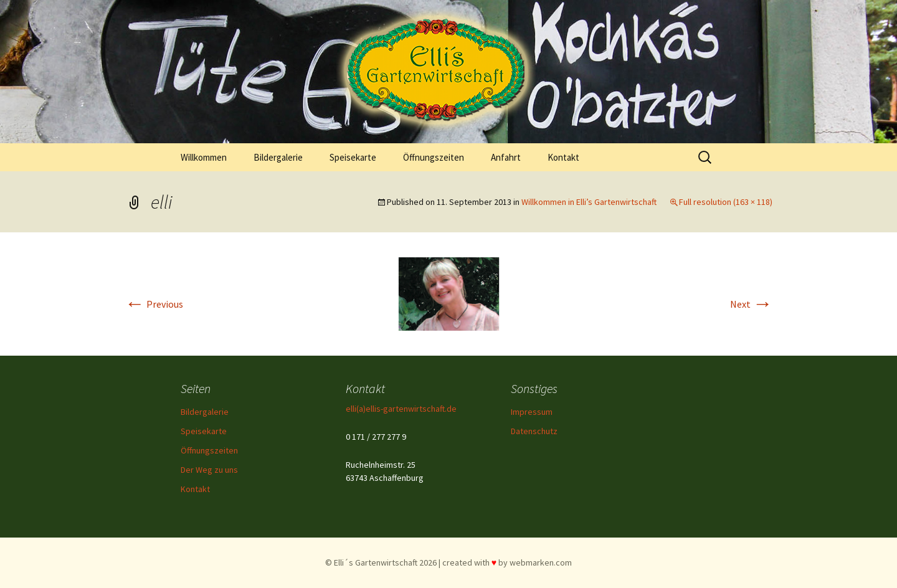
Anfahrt (506, 157)
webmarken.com (541, 562)
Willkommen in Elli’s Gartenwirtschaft (589, 202)
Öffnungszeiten (434, 157)
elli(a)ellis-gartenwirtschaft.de (401, 409)
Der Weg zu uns (209, 470)
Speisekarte (353, 157)
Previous (154, 304)
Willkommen (204, 157)
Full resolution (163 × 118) (726, 202)
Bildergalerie (278, 157)
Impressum (532, 412)
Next (751, 304)
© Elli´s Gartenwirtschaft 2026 (381, 562)
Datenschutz (534, 431)
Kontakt (563, 157)
